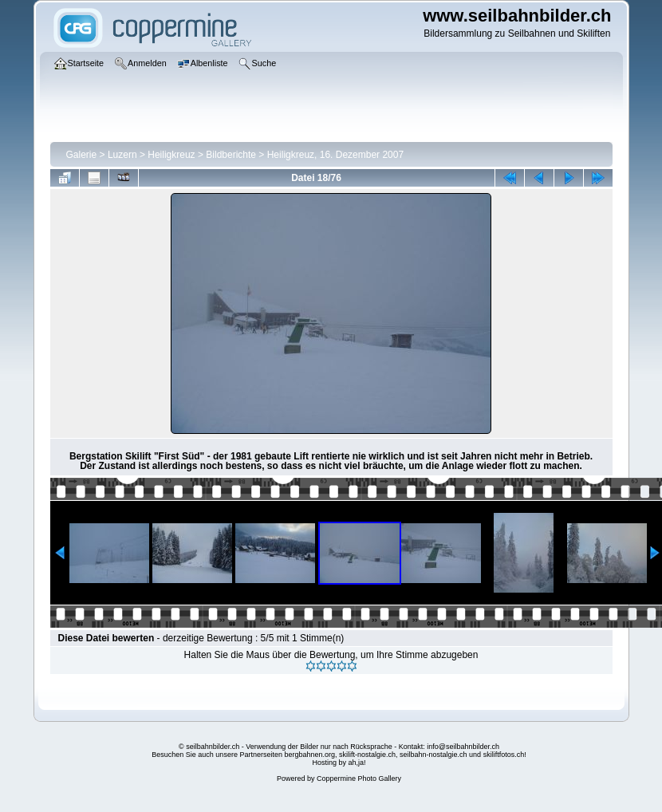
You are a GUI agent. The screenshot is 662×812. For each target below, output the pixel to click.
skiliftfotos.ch (504, 755)
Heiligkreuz (171, 155)
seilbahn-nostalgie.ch (433, 755)
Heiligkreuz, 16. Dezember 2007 (335, 155)
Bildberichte (231, 155)
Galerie (82, 155)
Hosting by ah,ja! (339, 763)
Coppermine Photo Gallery (359, 778)
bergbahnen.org (309, 755)
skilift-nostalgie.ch (367, 755)
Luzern (122, 155)
